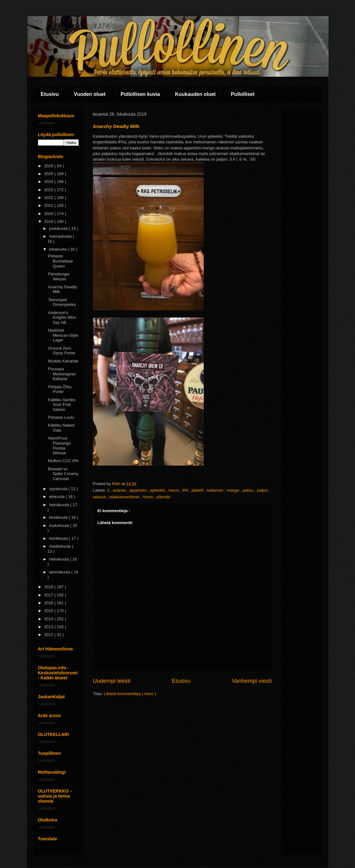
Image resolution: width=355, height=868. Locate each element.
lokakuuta (58, 249)
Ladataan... (48, 123)
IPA (186, 490)
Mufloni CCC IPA (63, 461)
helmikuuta (59, 559)
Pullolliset (243, 94)
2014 (49, 619)
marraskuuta (61, 236)
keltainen (216, 490)
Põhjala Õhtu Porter (60, 389)
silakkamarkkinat (125, 497)
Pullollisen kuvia (140, 94)
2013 (49, 627)
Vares (148, 497)
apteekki (158, 490)
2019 (49, 221)
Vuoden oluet (90, 94)
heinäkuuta (59, 505)
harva (174, 490)
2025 (49, 174)
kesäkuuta (59, 517)
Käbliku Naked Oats (61, 428)
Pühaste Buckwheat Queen (60, 261)
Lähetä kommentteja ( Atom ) (130, 694)
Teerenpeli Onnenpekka (62, 302)
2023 (49, 190)
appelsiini (139, 490)
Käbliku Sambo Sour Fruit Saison (62, 405)
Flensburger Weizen (59, 276)
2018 (49, 587)
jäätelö (198, 490)
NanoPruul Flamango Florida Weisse (59, 445)
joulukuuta (59, 228)
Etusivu (50, 94)
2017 (49, 595)
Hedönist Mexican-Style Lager (63, 335)
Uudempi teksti (112, 681)
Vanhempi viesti (252, 681)
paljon (263, 490)
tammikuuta (60, 572)
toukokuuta (59, 525)
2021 (49, 205)
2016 (49, 603)
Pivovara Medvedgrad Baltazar (62, 374)
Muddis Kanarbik (63, 361)
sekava (100, 497)
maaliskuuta (60, 546)
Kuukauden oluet (195, 94)
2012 (49, 635)
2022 (49, 198)
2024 (49, 182)
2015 (49, 611)
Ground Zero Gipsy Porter (62, 351)
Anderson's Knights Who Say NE (62, 318)
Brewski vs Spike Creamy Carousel (63, 474)
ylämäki (163, 497)
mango (234, 490)
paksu (249, 490)
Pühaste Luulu (61, 417)
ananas (120, 490)
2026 (49, 166)
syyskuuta (59, 489)
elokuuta (57, 497)
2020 (49, 214)
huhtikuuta (59, 538)
